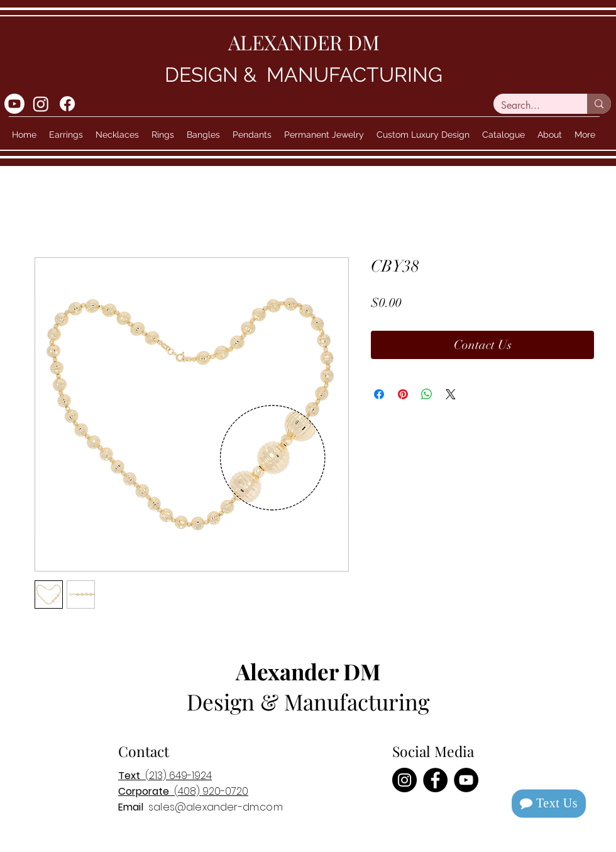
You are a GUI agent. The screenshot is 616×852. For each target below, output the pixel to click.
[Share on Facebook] (379, 394)
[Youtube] (14, 104)
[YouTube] (466, 780)
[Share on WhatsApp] (427, 394)
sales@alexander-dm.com (216, 807)
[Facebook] (67, 104)
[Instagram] (41, 104)
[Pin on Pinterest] (403, 394)
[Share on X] (451, 394)
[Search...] (531, 106)
